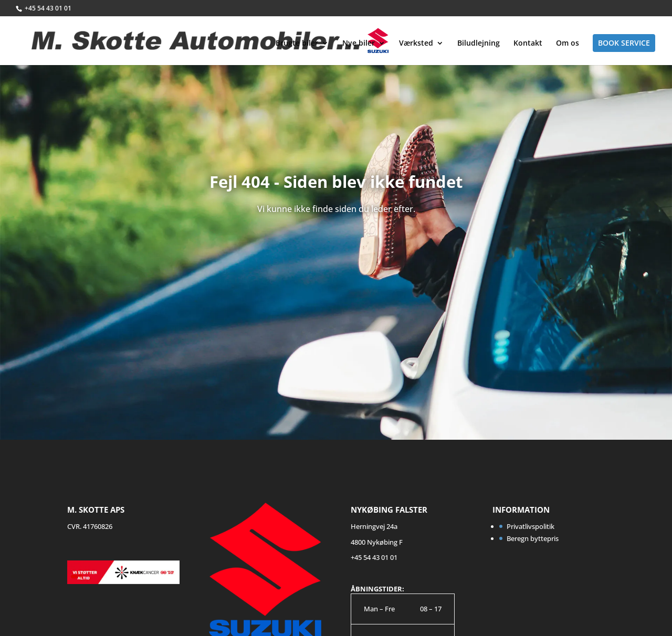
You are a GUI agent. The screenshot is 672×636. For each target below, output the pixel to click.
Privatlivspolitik (531, 526)
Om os (568, 44)
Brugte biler (297, 44)
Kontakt (528, 44)
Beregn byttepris (533, 538)
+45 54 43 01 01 (48, 8)
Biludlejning (479, 44)
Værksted (416, 44)
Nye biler (359, 44)
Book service (624, 43)
